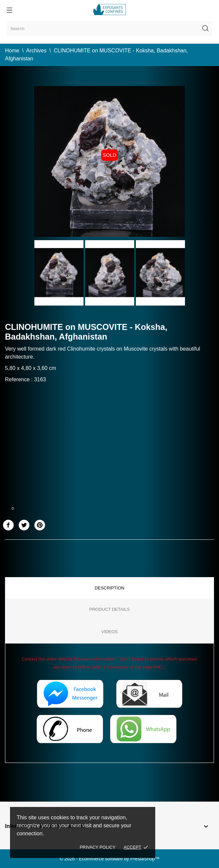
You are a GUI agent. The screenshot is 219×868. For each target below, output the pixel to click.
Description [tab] (110, 588)
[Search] (109, 29)
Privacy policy (98, 847)
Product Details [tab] (110, 609)
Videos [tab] (109, 632)
